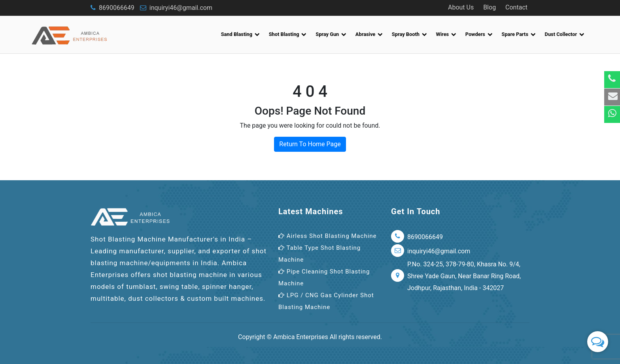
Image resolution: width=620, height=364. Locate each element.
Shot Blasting (288, 34)
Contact (516, 7)
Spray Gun (331, 34)
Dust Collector (565, 34)
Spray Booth (409, 34)
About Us (461, 7)
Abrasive (369, 34)
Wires (446, 34)
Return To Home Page (310, 144)
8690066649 (112, 8)
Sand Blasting (240, 34)
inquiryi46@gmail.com (176, 8)
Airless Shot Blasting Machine (328, 236)
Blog (490, 7)
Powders (479, 34)
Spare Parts (519, 34)
